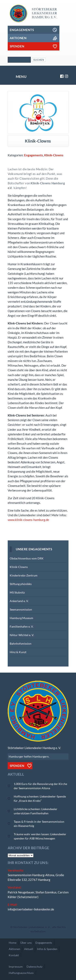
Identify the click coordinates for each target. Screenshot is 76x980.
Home (13, 943)
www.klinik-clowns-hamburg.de (28, 520)
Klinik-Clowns (54, 155)
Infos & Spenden (47, 949)
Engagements (34, 155)
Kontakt (14, 955)
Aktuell (29, 949)
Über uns (26, 943)
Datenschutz (34, 967)
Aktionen (14, 949)
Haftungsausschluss (21, 973)
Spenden (17, 766)
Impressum (16, 967)
